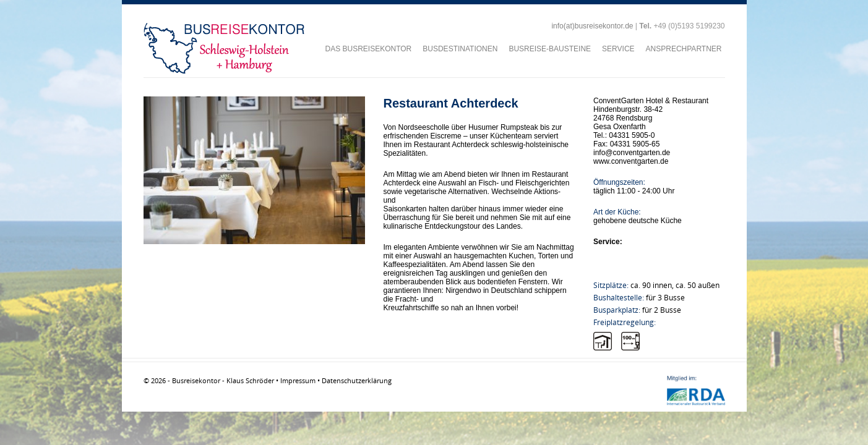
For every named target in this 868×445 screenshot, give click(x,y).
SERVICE (618, 49)
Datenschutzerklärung (357, 380)
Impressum (298, 380)
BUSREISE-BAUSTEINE (550, 49)
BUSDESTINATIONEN (460, 49)
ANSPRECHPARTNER (684, 49)
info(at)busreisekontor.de (592, 26)
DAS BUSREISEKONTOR (368, 49)
